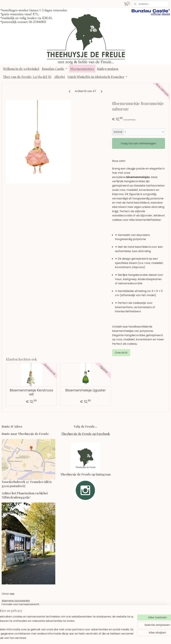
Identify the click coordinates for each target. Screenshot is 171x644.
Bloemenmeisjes (82, 69)
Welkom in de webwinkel (21, 69)
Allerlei (59, 77)
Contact (7, 615)
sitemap (77, 638)
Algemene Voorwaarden (16, 601)
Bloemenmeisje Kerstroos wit (31, 392)
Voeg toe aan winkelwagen (138, 143)
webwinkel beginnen (96, 638)
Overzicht (121, 353)
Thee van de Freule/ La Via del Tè (27, 77)
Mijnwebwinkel (126, 638)
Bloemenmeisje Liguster (85, 390)
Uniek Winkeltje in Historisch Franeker (98, 77)
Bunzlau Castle (55, 69)
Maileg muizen (108, 69)
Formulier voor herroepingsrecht (20, 604)
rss (84, 638)
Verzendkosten (10, 612)
